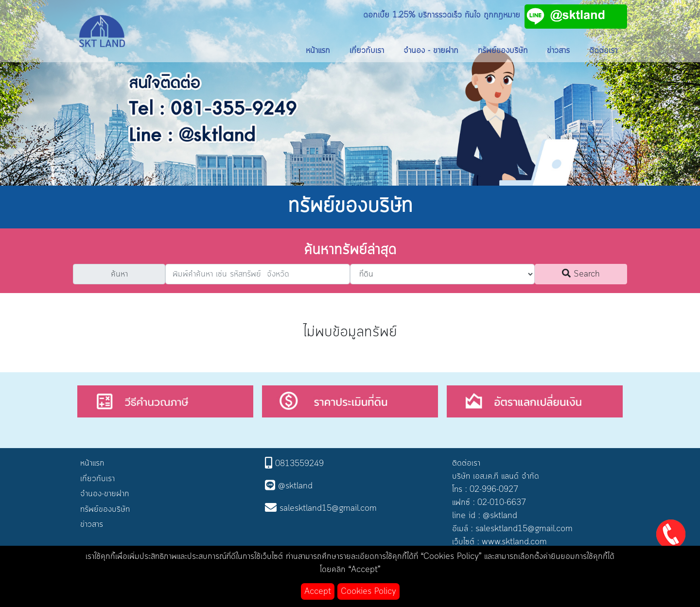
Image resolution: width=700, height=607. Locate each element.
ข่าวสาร (558, 51)
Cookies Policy (368, 591)
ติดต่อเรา (603, 51)
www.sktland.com (514, 542)
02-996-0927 (494, 489)
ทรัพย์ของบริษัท (503, 51)
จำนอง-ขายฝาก (105, 494)
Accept (318, 591)
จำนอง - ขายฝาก (431, 51)
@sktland (500, 516)
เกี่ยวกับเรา (367, 51)
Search (581, 274)
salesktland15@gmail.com (524, 529)
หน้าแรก (318, 51)
